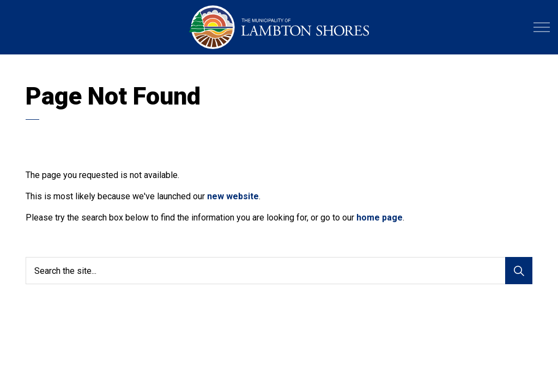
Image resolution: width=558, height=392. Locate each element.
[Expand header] (542, 27)
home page (380, 218)
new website (233, 196)
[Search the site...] (279, 271)
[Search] (519, 271)
